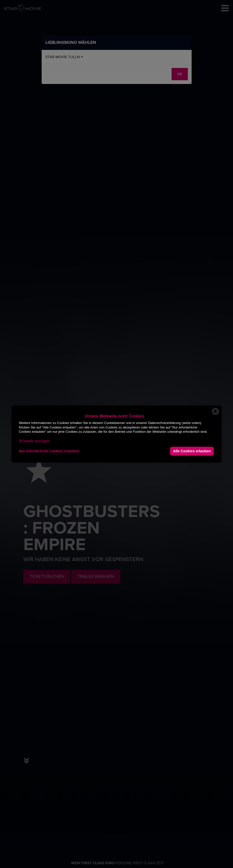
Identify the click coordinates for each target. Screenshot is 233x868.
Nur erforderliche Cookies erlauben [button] (49, 451)
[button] (34, 441)
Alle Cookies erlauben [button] (192, 451)
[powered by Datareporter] (215, 415)
